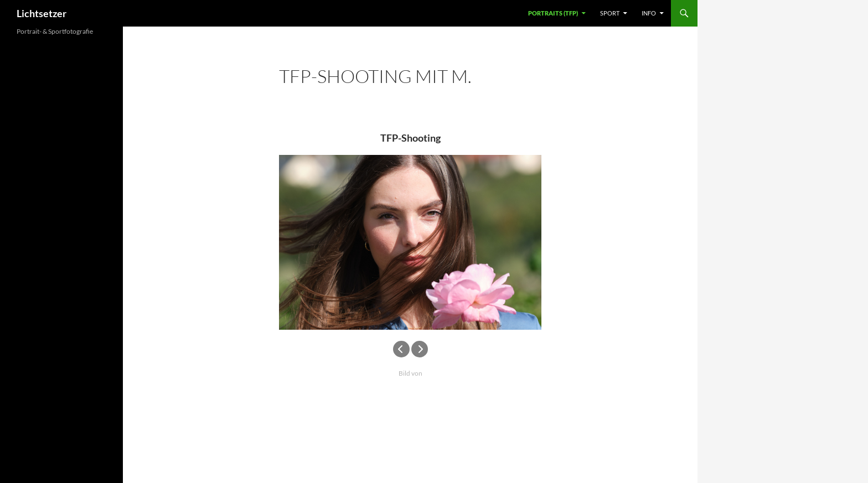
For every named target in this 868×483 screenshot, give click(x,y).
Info (649, 13)
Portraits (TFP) (553, 13)
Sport (610, 13)
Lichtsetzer (42, 13)
